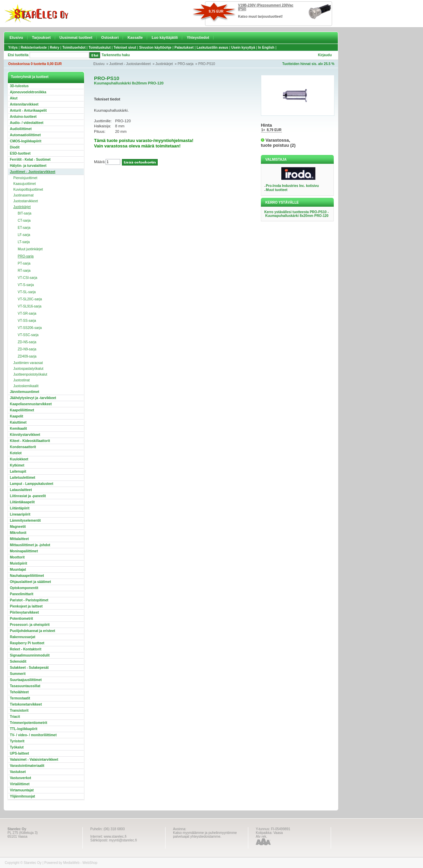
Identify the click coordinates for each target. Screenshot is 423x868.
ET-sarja (24, 228)
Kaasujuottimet (25, 184)
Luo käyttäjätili (165, 37)
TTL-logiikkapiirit (24, 729)
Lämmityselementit (25, 520)
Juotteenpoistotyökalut (30, 374)
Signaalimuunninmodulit (30, 655)
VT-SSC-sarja (28, 335)
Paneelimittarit (22, 594)
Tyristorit (17, 741)
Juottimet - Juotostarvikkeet (130, 64)
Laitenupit (18, 471)
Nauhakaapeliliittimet (27, 576)
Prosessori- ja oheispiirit (30, 625)
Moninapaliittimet (24, 551)
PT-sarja (24, 263)
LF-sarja (24, 235)
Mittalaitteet (19, 539)
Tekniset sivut (125, 48)
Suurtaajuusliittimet (26, 680)
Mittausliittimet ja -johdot (30, 545)
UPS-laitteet (19, 753)
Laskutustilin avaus (212, 48)
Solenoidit (18, 661)
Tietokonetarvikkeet (26, 704)
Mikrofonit (18, 533)
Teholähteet (19, 692)
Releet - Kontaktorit (26, 649)
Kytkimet (17, 465)
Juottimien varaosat (28, 363)
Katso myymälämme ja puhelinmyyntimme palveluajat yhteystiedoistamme (205, 835)
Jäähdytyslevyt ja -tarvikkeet (33, 398)
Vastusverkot (20, 778)
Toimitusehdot (74, 48)
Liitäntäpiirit (20, 508)
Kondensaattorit (23, 447)
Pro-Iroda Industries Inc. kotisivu (293, 186)
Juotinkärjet (164, 64)
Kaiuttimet (18, 422)
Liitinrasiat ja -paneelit (28, 496)
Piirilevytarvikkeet (24, 612)
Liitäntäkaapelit (22, 502)
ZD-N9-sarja (27, 349)
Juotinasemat (23, 195)
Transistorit (19, 711)
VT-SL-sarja (27, 292)
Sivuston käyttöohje (155, 48)
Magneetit (18, 527)
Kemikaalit (18, 429)
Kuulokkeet (19, 459)
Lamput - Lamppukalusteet (32, 484)
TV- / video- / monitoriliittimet (33, 735)
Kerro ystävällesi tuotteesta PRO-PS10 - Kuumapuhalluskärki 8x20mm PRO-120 (296, 214)
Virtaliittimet (20, 784)
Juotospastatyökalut (28, 369)
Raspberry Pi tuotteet (27, 643)
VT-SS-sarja (27, 321)
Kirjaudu (325, 55)
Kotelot (16, 453)
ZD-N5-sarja (27, 342)
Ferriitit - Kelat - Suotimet (30, 160)
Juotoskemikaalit (26, 386)
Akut (14, 98)
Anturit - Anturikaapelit (28, 111)
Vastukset (18, 772)
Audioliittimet (21, 129)
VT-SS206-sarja (30, 328)
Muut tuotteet (277, 190)
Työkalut (17, 747)
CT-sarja (24, 220)
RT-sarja (24, 271)
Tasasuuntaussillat (25, 686)
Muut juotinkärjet (30, 249)
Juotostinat (21, 380)
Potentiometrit (21, 619)
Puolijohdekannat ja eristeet (33, 631)
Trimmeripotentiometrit (28, 723)
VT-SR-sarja (27, 313)
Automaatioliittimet (25, 135)
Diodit (15, 147)
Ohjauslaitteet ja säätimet (30, 582)
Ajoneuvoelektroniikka (28, 92)
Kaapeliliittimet (22, 410)
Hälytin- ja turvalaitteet (28, 166)
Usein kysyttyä (243, 48)
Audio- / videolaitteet (27, 123)
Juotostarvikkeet (26, 201)
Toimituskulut (100, 48)
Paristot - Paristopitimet (29, 600)
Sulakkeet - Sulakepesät (29, 668)
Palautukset (184, 48)
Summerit (18, 674)
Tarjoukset (41, 37)
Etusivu (16, 37)
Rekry (54, 48)
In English (266, 48)
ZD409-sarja (27, 356)
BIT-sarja (25, 213)
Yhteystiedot (198, 37)
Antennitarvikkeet (24, 104)
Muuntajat (18, 570)
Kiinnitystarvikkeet (25, 435)
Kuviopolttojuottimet (28, 190)
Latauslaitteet (21, 490)
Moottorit (17, 557)
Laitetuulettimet (22, 478)
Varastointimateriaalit (27, 766)
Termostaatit (20, 698)
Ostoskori (110, 37)
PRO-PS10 (207, 64)
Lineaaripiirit (20, 514)
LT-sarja (24, 242)
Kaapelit (17, 416)
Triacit (15, 717)
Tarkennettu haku (116, 55)
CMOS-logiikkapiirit (26, 141)
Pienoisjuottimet (25, 178)
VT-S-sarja (26, 285)
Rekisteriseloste (34, 48)
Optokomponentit (24, 588)
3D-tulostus (19, 86)
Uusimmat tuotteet (76, 37)
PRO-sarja (185, 64)
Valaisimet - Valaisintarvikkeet (34, 760)
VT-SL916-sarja (29, 306)
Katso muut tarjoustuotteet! (260, 17)
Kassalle (135, 37)
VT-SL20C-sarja (30, 299)
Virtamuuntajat (22, 790)
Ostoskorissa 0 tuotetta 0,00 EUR (35, 64)
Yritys (13, 48)
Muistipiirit (19, 563)
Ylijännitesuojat (22, 796)
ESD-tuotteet (20, 153)
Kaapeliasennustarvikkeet (31, 404)
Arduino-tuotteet (23, 117)
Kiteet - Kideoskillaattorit (30, 441)
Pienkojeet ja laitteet (26, 606)
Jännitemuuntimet (25, 392)
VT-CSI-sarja (27, 278)
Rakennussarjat (22, 637)
